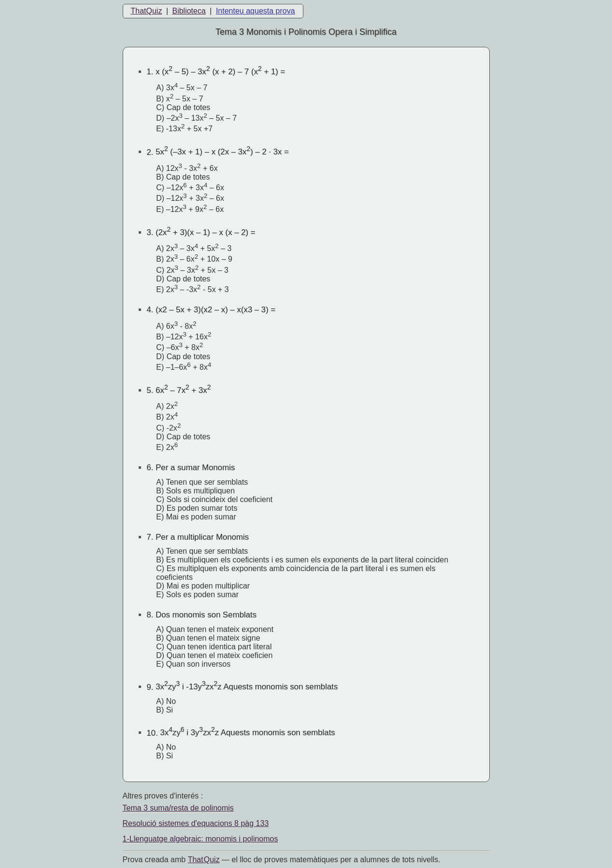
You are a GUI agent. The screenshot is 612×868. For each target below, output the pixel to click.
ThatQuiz (147, 11)
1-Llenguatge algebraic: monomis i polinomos (200, 839)
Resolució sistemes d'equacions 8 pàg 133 (196, 823)
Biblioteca (189, 11)
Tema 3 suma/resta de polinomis (178, 808)
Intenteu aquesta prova (256, 11)
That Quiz (204, 860)
